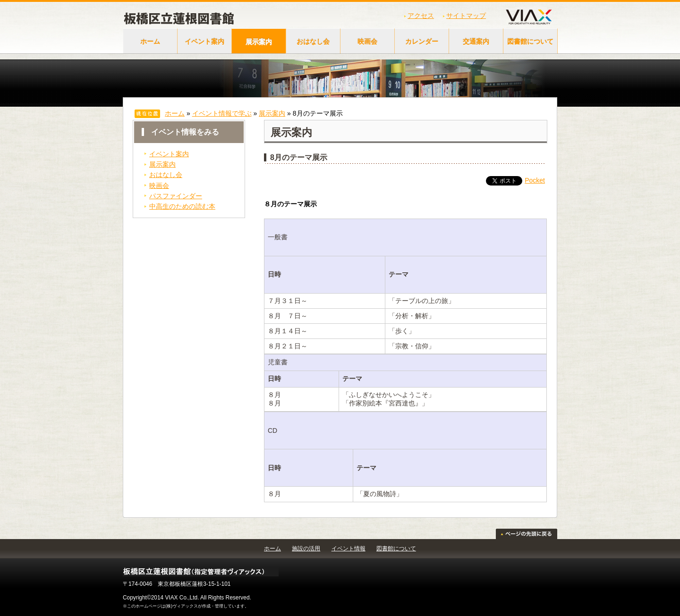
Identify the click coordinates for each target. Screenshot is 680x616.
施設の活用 (306, 548)
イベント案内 (204, 42)
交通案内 (476, 42)
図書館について (530, 42)
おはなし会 (313, 42)
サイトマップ (466, 16)
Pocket (535, 180)
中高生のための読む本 (182, 206)
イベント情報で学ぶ (222, 113)
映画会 (367, 42)
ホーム (150, 42)
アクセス (421, 16)
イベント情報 (348, 548)
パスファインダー (176, 196)
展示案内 (259, 42)
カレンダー (422, 42)
